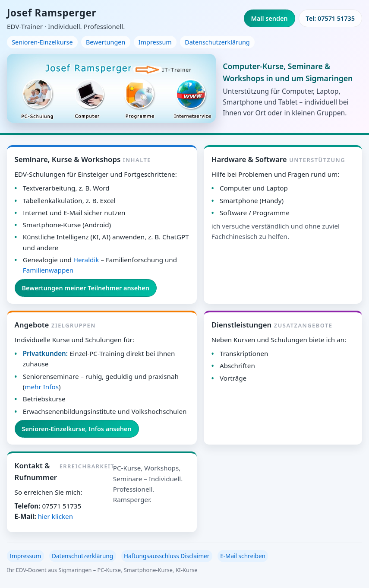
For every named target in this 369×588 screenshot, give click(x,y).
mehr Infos (42, 387)
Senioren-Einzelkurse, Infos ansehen (77, 429)
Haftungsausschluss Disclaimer (167, 556)
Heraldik (86, 260)
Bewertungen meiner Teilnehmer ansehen (86, 288)
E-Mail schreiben (243, 556)
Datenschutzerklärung (217, 42)
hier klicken (55, 516)
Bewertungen (106, 42)
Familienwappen (48, 270)
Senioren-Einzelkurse (42, 42)
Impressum (155, 42)
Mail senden (270, 18)
